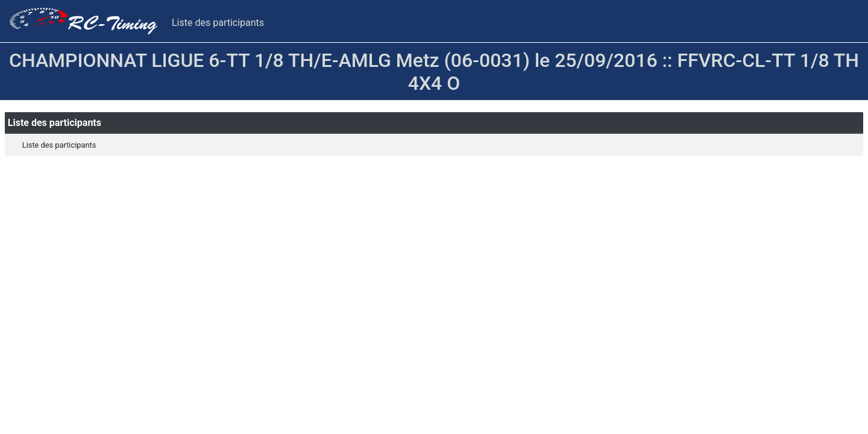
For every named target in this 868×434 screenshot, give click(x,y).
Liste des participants (218, 23)
